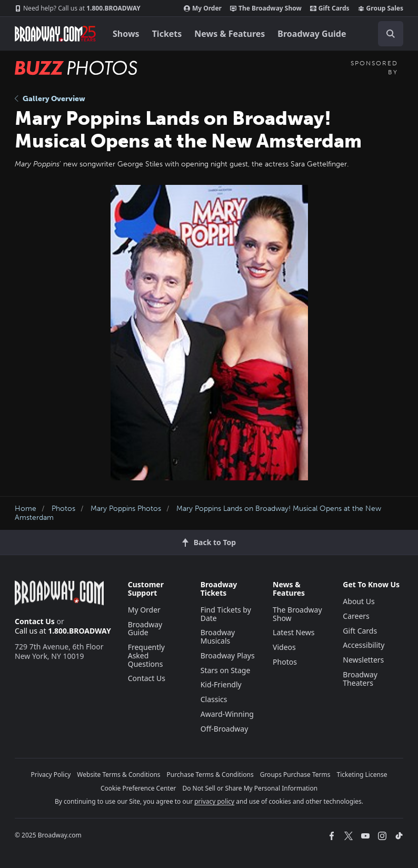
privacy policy (214, 801)
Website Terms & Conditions (118, 775)
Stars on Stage (226, 670)
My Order (203, 8)
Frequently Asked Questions (146, 655)
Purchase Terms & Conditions (210, 775)
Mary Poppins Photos (126, 509)
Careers (356, 616)
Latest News (294, 632)
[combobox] (386, 34)
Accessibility (364, 645)
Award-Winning (227, 714)
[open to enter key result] (391, 34)
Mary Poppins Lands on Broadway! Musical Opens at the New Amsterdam (198, 513)
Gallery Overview (50, 99)
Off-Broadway (225, 729)
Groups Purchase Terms (295, 775)
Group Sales (381, 8)
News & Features (230, 34)
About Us (359, 601)
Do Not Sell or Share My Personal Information (250, 788)
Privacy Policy (51, 775)
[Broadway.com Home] (55, 34)
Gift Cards (330, 8)
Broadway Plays (228, 655)
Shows (126, 34)
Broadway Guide (312, 34)
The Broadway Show (266, 8)
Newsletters (363, 660)
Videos (284, 647)
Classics (214, 699)
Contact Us (35, 621)
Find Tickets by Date (226, 614)
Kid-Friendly (221, 684)
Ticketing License (362, 775)
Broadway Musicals (218, 637)
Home (26, 509)
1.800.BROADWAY (78, 8)
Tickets (167, 34)
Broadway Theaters (360, 679)
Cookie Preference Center (138, 788)
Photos (63, 509)
